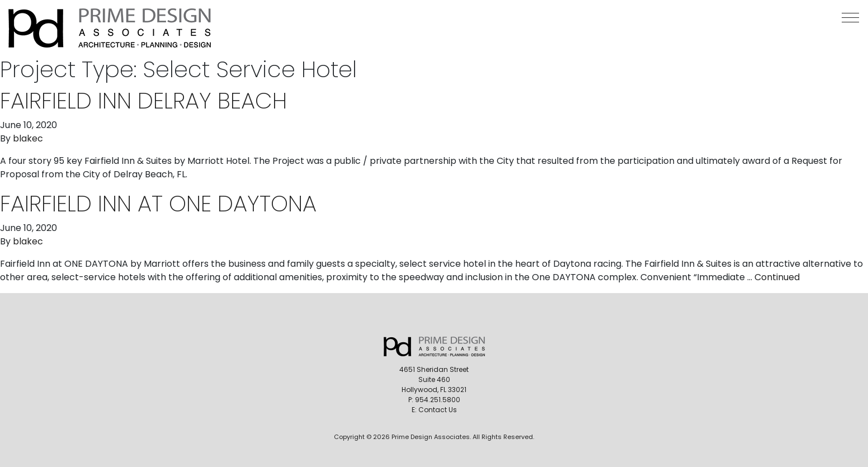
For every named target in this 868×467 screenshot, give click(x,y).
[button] (850, 18)
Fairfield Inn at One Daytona (158, 204)
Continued (777, 277)
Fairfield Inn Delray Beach (143, 101)
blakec (28, 138)
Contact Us (438, 410)
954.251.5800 (438, 400)
